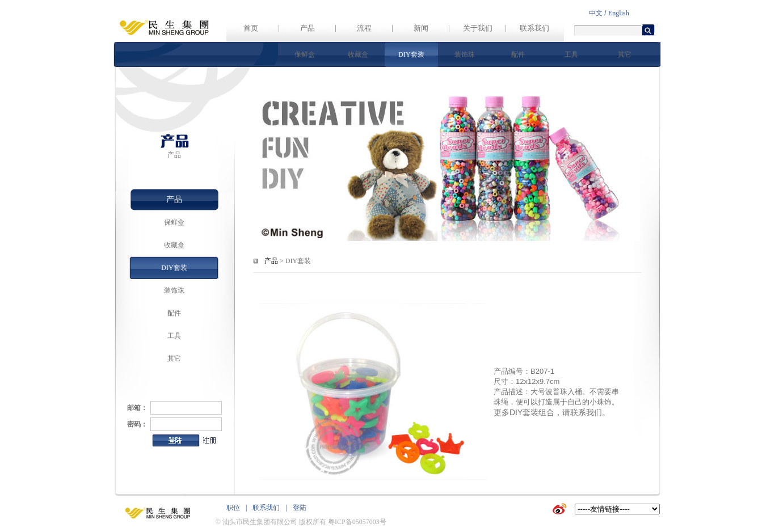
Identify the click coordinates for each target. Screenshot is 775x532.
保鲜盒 (305, 54)
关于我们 (478, 28)
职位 (233, 508)
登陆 (300, 508)
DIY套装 (411, 54)
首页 (251, 28)
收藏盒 (358, 54)
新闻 (421, 28)
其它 (625, 54)
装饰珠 (465, 54)
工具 (571, 54)
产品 (308, 28)
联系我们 (534, 28)
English (619, 13)
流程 (364, 28)
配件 (518, 54)
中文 (596, 13)
